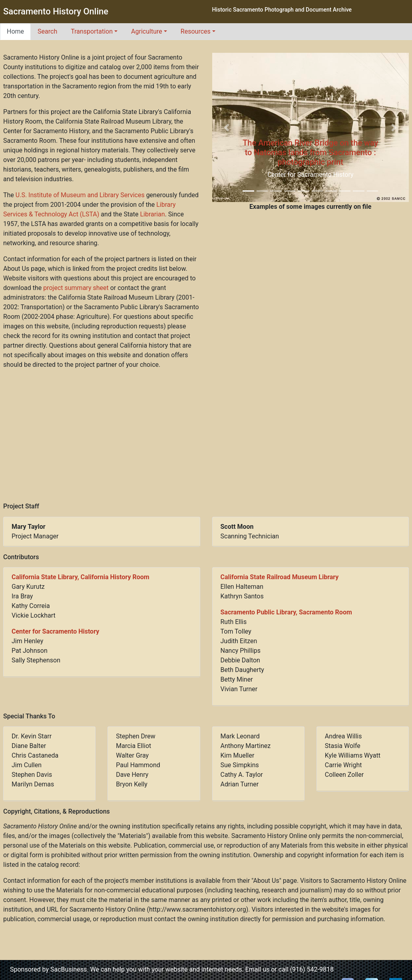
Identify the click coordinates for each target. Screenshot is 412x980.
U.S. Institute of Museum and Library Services (80, 195)
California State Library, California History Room (81, 577)
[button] (227, 127)
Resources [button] (196, 31)
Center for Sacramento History (55, 631)
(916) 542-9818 (312, 969)
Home (15, 31)
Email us (258, 969)
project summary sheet (76, 288)
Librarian (153, 214)
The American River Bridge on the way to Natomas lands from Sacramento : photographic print (310, 152)
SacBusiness (69, 969)
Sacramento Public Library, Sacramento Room (286, 612)
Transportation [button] (92, 31)
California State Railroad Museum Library (280, 577)
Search (47, 31)
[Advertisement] (206, 436)
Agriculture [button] (147, 31)
